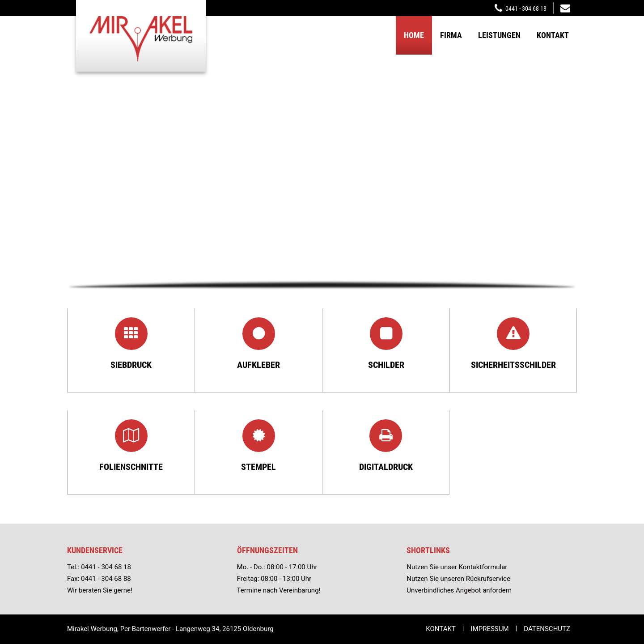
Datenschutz (547, 629)
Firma (451, 35)
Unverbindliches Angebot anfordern (459, 590)
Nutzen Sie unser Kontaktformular (457, 567)
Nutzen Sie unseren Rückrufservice (458, 579)
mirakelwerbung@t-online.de (565, 7)
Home (414, 35)
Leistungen (499, 35)
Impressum (490, 629)
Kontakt (553, 35)
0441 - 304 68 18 (526, 9)
